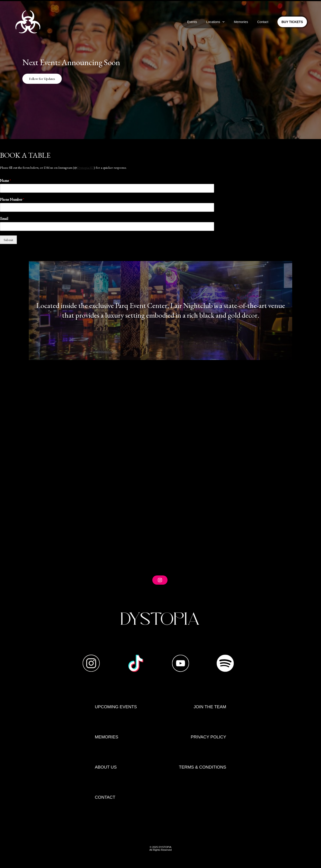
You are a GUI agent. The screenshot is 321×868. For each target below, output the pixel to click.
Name (5, 181)
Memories (241, 22)
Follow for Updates (42, 79)
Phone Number (12, 200)
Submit (8, 240)
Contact (263, 22)
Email (4, 219)
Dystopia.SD (86, 167)
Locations (215, 22)
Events (192, 22)
